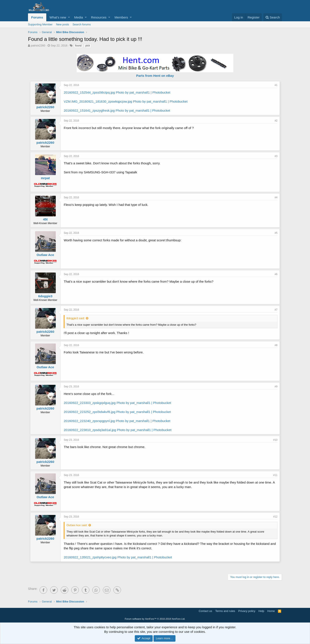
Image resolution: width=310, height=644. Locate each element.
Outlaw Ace (45, 255)
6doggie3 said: (76, 318)
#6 (276, 274)
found (78, 46)
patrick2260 (38, 45)
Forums (37, 17)
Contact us (205, 611)
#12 (275, 517)
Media (79, 17)
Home (271, 611)
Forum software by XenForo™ (155, 619)
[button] (69, 17)
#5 (276, 233)
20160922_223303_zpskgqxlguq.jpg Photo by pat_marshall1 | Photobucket (117, 403)
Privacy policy (247, 611)
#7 (276, 310)
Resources (99, 17)
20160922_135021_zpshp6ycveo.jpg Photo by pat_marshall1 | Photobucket (118, 557)
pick (88, 46)
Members (121, 17)
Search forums (82, 24)
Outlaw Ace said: (77, 525)
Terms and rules (225, 611)
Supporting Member (40, 24)
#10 (275, 440)
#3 (276, 156)
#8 (276, 345)
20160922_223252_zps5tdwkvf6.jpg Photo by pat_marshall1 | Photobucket (117, 412)
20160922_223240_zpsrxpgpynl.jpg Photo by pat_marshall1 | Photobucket (117, 421)
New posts (63, 24)
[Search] (273, 17)
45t (45, 219)
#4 (276, 197)
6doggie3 (45, 296)
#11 (275, 475)
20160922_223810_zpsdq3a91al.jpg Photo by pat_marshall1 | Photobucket (118, 430)
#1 (276, 85)
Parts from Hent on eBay (155, 76)
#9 (276, 387)
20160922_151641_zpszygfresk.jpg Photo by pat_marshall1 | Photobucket (117, 110)
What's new (58, 17)
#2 (276, 121)
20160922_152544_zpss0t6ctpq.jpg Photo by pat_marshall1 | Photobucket (117, 92)
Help (261, 611)
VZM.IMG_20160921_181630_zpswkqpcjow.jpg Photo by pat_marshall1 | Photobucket (126, 101)
